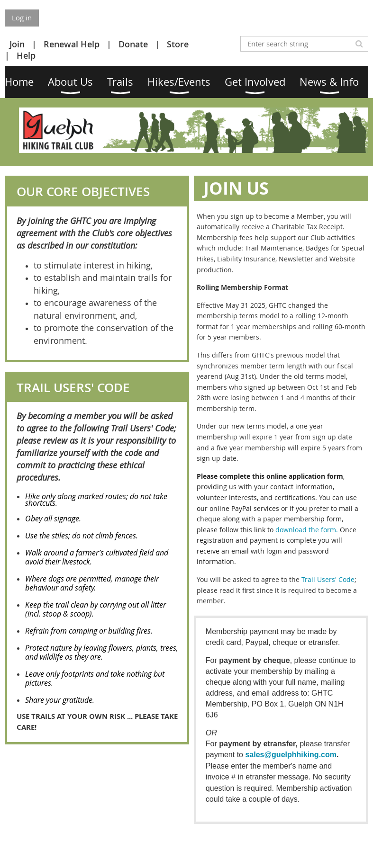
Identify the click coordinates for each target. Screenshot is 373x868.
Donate (133, 44)
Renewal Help (72, 44)
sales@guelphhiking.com (291, 755)
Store (178, 44)
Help (26, 55)
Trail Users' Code (328, 579)
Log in (22, 18)
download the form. (307, 530)
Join (17, 44)
